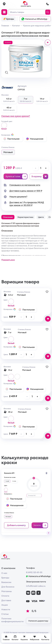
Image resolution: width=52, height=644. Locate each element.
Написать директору (38, 621)
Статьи (5, 614)
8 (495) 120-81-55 (34, 572)
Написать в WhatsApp (38, 576)
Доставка (6, 600)
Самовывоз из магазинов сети (25, 185)
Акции (5, 605)
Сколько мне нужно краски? (16, 116)
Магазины (7, 591)
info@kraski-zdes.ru (36, 586)
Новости (6, 609)
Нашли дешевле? (18, 197)
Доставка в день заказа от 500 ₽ (26, 191)
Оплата (5, 596)
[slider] (34, 478)
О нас (4, 573)
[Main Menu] (4, 12)
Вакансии (6, 582)
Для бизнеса (8, 587)
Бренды (5, 578)
